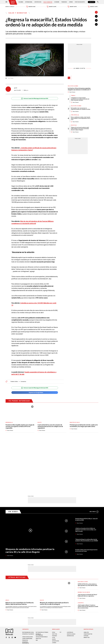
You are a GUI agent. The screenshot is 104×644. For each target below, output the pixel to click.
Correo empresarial (27, 586)
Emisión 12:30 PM (51, 7)
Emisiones (10, 7)
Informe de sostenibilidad (39, 582)
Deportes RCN (38, 2)
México (7, 548)
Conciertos (81, 550)
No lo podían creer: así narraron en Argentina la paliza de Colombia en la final (81, 109)
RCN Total (55, 581)
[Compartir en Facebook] (96, 16)
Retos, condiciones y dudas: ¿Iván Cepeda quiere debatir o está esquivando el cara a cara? (81, 118)
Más (94, 459)
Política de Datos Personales (49, 596)
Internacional (29, 2)
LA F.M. (54, 585)
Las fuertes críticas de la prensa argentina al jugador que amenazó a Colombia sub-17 (79, 89)
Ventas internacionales (42, 584)
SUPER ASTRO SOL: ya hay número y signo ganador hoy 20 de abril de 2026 (87, 532)
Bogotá (73, 125)
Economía (57, 2)
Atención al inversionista (26, 590)
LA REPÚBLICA (70, 580)
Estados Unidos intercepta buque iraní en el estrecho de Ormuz (86, 498)
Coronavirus (23, 382)
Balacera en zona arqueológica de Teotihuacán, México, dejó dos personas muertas (20, 551)
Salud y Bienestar (48, 2)
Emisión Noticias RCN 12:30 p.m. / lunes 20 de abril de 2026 (86, 467)
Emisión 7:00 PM (72, 7)
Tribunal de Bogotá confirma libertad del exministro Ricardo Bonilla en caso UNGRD (87, 487)
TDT (60, 580)
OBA (37, 588)
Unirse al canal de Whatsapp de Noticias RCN (35, 98)
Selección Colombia (73, 86)
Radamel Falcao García (84, 540)
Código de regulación (27, 584)
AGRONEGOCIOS (70, 583)
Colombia (21, 2)
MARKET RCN (87, 585)
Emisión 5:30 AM (31, 7)
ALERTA (54, 587)
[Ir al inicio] (13, 2)
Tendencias (64, 2)
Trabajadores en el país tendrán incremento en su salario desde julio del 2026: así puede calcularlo (80, 99)
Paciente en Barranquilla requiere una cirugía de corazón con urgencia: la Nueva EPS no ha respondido (20, 426)
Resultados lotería (83, 529)
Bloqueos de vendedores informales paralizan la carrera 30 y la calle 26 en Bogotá (30, 498)
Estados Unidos (14, 382)
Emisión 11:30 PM (93, 7)
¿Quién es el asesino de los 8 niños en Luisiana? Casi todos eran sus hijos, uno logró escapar (86, 477)
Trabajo (73, 96)
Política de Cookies (62, 596)
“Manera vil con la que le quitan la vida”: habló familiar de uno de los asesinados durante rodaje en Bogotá (80, 129)
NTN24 (54, 580)
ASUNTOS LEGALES (71, 581)
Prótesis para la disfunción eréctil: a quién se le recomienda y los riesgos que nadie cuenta (84, 426)
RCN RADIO (55, 583)
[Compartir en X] (96, 20)
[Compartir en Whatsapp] (96, 24)
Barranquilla (9, 422)
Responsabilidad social (28, 580)
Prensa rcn (25, 588)
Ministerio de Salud (75, 422)
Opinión (71, 2)
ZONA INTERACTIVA (88, 581)
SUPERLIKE (86, 583)
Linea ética (38, 586)
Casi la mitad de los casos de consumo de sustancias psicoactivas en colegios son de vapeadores (50, 426)
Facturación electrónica (42, 580)
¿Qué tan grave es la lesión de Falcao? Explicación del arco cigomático (87, 543)
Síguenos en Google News (35, 393)
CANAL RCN (92, 2)
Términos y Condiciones (73, 596)
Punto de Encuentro (80, 2)
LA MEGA (54, 590)
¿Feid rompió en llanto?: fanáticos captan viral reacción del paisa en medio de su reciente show (88, 554)
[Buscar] (98, 2)
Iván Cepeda (74, 115)
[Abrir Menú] (6, 2)
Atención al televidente (28, 581)
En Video (13, 459)
